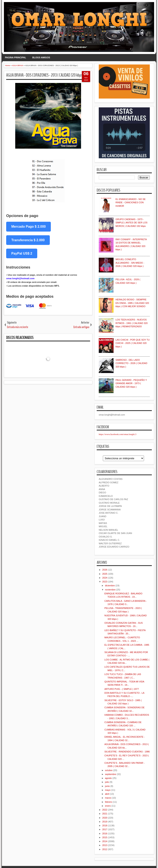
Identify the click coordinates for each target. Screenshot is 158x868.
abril (107, 794)
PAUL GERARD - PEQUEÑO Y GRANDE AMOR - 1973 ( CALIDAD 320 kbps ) (131, 383)
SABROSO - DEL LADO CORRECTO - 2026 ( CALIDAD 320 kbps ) (131, 363)
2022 (105, 810)
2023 (105, 582)
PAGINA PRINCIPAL (16, 57)
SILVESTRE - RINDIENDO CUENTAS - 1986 (127, 752)
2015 (105, 837)
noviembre (110, 590)
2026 (105, 570)
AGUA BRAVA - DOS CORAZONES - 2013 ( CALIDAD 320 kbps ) (45, 75)
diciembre (110, 586)
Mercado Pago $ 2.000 (28, 227)
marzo (108, 798)
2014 (105, 841)
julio (107, 782)
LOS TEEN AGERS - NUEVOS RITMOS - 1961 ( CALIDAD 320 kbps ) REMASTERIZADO (131, 323)
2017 (105, 829)
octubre (109, 770)
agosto (108, 778)
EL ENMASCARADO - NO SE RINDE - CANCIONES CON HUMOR (130, 203)
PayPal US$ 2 (22, 253)
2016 (105, 834)
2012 (105, 849)
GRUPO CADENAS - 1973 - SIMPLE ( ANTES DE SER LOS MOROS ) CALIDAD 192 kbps (131, 223)
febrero (109, 802)
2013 (105, 845)
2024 (105, 578)
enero (108, 806)
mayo (108, 790)
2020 (105, 818)
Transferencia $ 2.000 (28, 240)
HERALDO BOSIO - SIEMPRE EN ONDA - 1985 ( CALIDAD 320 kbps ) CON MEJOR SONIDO (132, 303)
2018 (105, 826)
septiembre (110, 774)
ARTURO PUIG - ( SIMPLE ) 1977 (121, 689)
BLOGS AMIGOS (41, 57)
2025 (105, 574)
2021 (105, 814)
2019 (105, 822)
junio (107, 786)
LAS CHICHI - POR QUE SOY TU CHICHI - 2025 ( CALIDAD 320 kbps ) (132, 343)
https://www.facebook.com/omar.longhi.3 (118, 434)
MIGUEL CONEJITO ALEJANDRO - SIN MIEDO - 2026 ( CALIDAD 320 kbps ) (130, 263)
